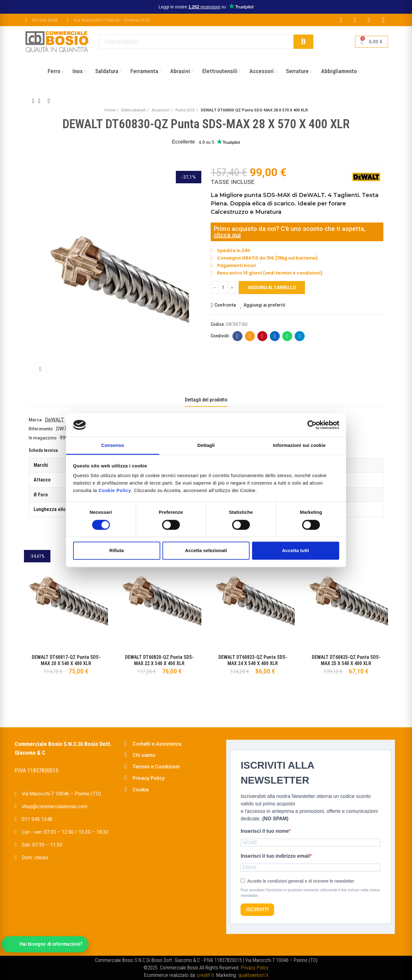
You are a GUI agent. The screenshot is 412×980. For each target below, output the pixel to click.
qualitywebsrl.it (253, 975)
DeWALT (54, 420)
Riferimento (41, 429)
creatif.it (205, 975)
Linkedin (275, 336)
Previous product (33, 101)
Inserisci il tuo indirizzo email (275, 856)
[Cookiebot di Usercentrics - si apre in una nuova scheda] (312, 425)
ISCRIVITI (257, 910)
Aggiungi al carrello (272, 288)
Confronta (225, 305)
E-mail (250, 336)
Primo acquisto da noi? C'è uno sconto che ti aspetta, (290, 229)
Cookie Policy (115, 491)
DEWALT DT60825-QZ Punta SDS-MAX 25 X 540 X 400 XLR (346, 660)
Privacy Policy (255, 968)
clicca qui (227, 235)
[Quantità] (223, 288)
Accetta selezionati (206, 551)
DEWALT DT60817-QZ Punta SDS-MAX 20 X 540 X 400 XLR (66, 660)
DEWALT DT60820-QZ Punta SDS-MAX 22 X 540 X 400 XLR (159, 660)
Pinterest (262, 336)
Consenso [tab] (112, 445)
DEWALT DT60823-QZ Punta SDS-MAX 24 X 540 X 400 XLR (253, 660)
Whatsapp (287, 336)
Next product (49, 101)
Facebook (238, 336)
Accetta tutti (295, 551)
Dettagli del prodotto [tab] (206, 400)
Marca (35, 420)
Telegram (300, 336)
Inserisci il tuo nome (265, 831)
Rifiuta (117, 551)
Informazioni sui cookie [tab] (300, 445)
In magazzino (43, 438)
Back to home (41, 101)
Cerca (303, 42)
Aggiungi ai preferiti (265, 305)
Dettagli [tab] (206, 445)
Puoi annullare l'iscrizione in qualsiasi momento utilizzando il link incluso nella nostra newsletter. (310, 893)
